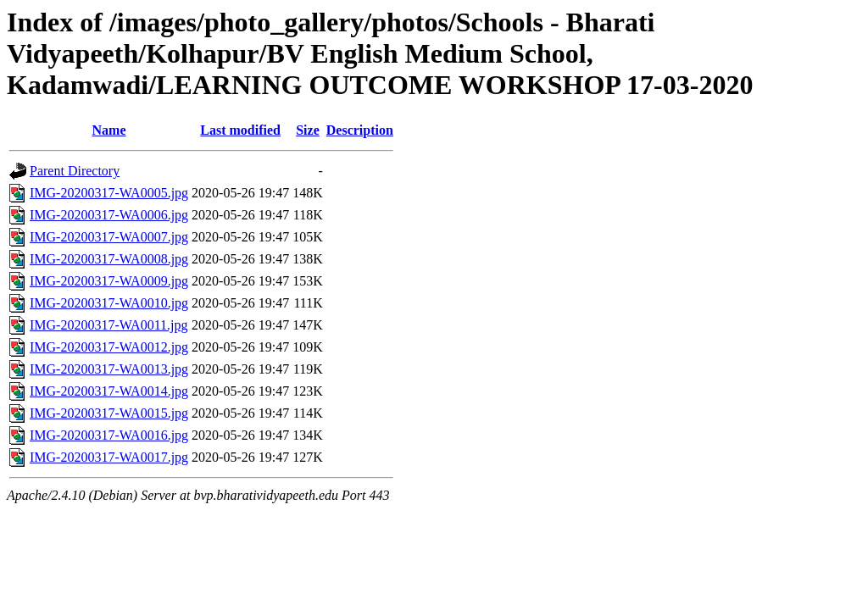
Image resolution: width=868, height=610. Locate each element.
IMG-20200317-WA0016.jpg (109, 435)
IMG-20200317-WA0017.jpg (109, 457)
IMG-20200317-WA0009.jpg (109, 281)
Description (360, 130)
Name (109, 130)
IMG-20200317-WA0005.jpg (109, 193)
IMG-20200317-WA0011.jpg (109, 325)
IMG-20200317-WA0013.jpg (109, 369)
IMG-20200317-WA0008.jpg (109, 259)
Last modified (240, 130)
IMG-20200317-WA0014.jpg (109, 391)
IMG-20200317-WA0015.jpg (109, 413)
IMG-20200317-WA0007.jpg (109, 237)
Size (308, 130)
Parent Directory (75, 171)
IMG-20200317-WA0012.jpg (109, 347)
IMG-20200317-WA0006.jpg (109, 215)
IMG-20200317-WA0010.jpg (109, 303)
